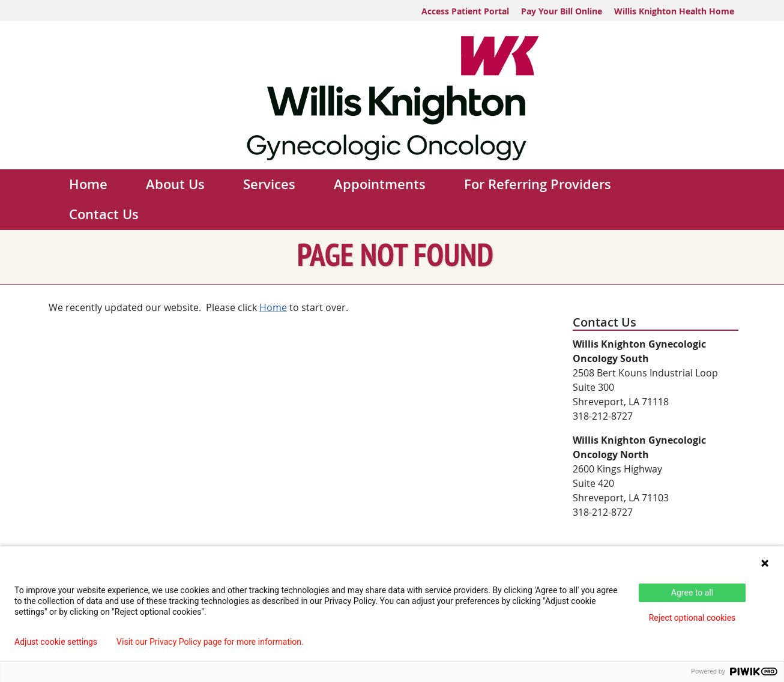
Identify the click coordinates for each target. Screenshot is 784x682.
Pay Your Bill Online (562, 11)
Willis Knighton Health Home (674, 11)
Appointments (380, 184)
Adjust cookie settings (56, 642)
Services (269, 184)
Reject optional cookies (692, 618)
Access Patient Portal (465, 11)
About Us (175, 184)
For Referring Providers (538, 184)
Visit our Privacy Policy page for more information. (210, 642)
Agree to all (692, 593)
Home (88, 184)
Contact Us (104, 214)
